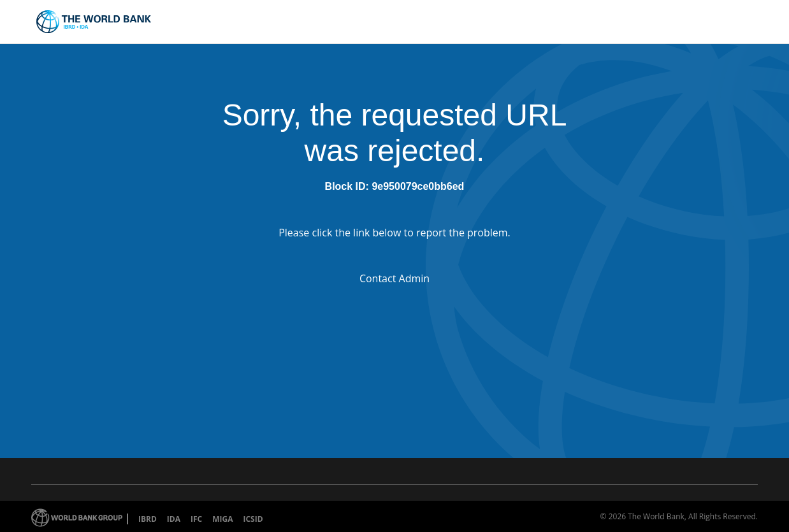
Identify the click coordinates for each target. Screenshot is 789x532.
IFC (196, 519)
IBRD (148, 519)
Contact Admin (394, 278)
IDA (174, 519)
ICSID (253, 519)
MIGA (222, 519)
